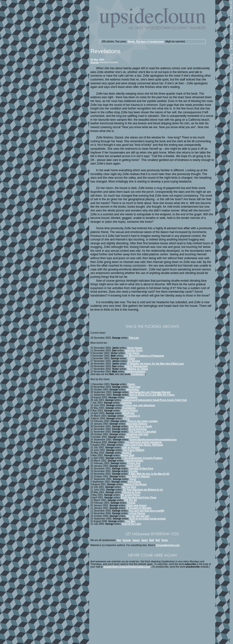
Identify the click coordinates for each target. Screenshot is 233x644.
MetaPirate (128, 413)
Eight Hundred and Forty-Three (139, 498)
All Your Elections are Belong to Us (143, 490)
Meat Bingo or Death (140, 426)
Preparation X (132, 416)
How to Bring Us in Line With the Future (152, 395)
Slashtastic (131, 397)
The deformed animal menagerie (143, 442)
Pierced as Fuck (131, 492)
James (136, 540)
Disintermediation (135, 372)
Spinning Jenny (134, 350)
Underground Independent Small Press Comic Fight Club (154, 400)
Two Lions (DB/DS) (134, 450)
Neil (158, 540)
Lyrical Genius (137, 513)
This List (134, 338)
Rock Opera (133, 353)
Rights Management (136, 366)
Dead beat (134, 387)
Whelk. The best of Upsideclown (146, 42)
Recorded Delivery (137, 424)
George (95, 62)
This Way (130, 521)
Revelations (129, 408)
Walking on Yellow (137, 369)
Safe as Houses (131, 447)
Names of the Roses (135, 484)
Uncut (133, 479)
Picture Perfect (129, 411)
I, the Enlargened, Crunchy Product (142, 458)
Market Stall (128, 455)
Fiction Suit (134, 463)
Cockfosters (138, 374)
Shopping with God (137, 434)
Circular (133, 471)
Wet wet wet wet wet (138, 516)
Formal (131, 503)
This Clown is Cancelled (142, 432)
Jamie (145, 540)
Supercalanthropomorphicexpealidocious (153, 440)
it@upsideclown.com (168, 545)
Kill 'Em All (131, 500)
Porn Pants (134, 482)
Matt (152, 540)
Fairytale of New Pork (141, 469)
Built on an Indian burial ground (148, 519)
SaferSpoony (132, 437)
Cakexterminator (134, 461)
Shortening (133, 390)
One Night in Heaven (138, 476)
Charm (131, 358)
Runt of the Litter (132, 524)
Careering (126, 403)
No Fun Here (129, 487)
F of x (126, 419)
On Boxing (134, 361)
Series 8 (127, 453)
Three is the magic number (143, 421)
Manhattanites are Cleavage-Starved (150, 392)
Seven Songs (135, 348)
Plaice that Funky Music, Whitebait (143, 445)
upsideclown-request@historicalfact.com (127, 567)
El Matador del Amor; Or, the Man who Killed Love (155, 364)
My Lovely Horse (130, 495)
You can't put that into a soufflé (146, 511)
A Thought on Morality (139, 508)
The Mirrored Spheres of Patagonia (144, 356)
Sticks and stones (137, 505)
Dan (119, 540)
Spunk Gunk (133, 466)
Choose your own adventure (139, 405)
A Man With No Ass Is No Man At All (149, 474)
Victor (165, 540)
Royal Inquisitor (138, 429)
